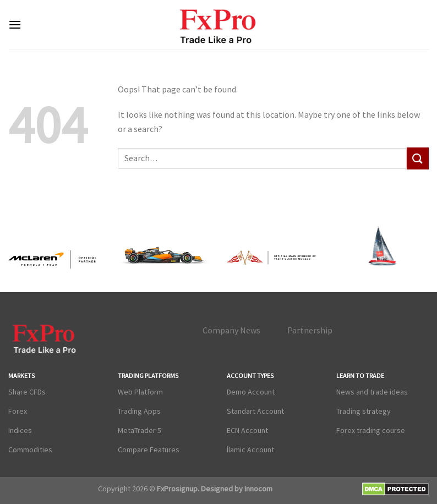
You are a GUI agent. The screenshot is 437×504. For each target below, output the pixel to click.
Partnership (310, 330)
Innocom (258, 489)
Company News (231, 330)
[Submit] (418, 158)
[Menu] (15, 24)
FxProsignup (177, 489)
